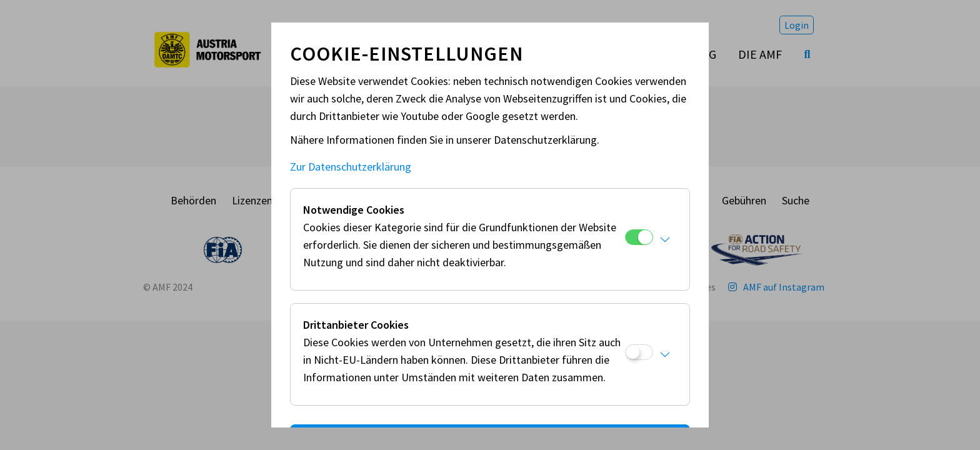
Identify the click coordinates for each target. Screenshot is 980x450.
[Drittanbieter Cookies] (639, 352)
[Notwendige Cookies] (639, 237)
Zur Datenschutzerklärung (351, 167)
